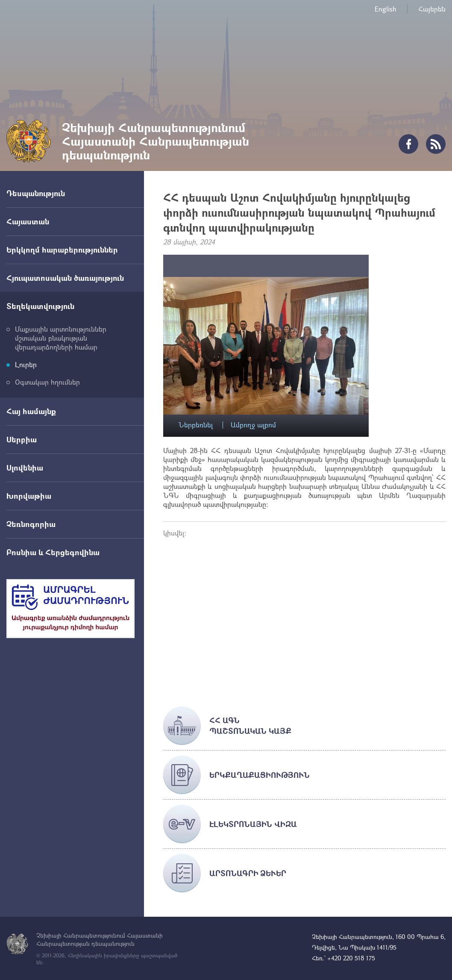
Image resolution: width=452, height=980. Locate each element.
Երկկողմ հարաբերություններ (62, 250)
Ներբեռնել (196, 425)
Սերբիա (22, 439)
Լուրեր (26, 364)
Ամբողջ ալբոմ (253, 425)
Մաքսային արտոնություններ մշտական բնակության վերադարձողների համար (61, 338)
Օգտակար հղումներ (47, 382)
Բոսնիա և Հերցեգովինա (53, 552)
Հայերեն (432, 9)
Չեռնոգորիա (31, 524)
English (386, 9)
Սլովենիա (25, 468)
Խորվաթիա (29, 496)
